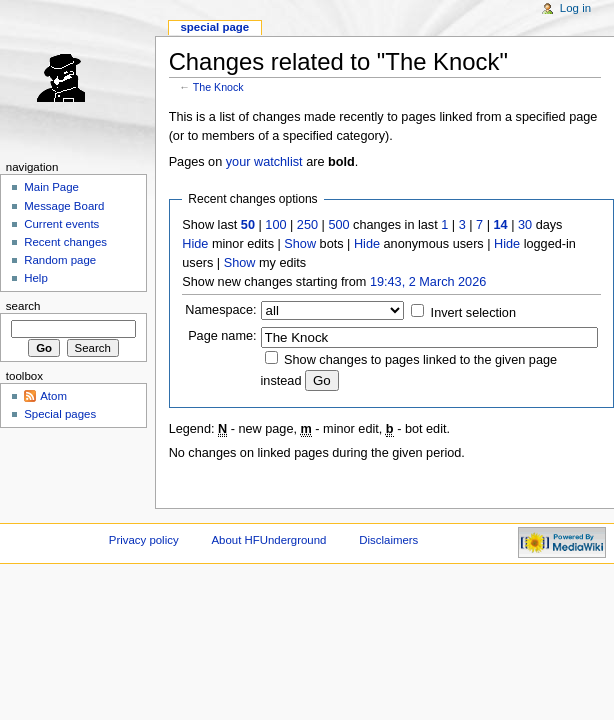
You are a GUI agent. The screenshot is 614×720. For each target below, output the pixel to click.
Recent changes (65, 242)
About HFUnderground (269, 540)
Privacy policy (144, 540)
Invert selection (473, 313)
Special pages (60, 414)
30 (525, 225)
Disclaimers (388, 540)
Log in (575, 8)
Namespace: (220, 310)
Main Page (51, 187)
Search (23, 306)
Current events (61, 224)
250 (307, 225)
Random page (60, 260)
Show (300, 244)
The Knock (218, 87)
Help (36, 278)
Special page (214, 27)
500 (338, 225)
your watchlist (264, 162)
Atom (53, 396)
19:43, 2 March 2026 (428, 282)
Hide (195, 244)
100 (275, 225)
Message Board (64, 206)
